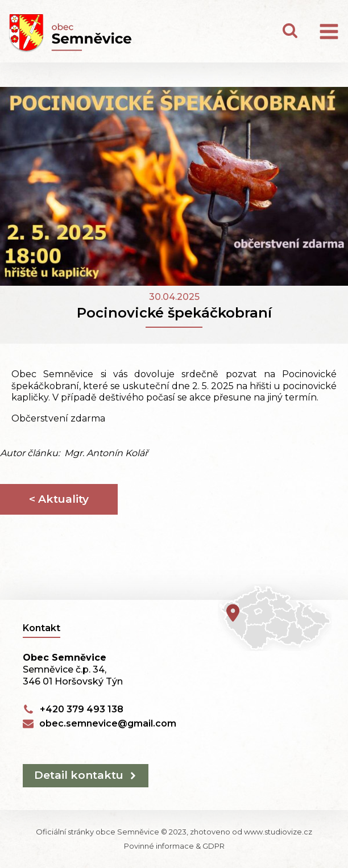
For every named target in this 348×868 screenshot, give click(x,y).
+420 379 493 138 (82, 709)
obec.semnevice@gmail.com (108, 723)
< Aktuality (59, 499)
